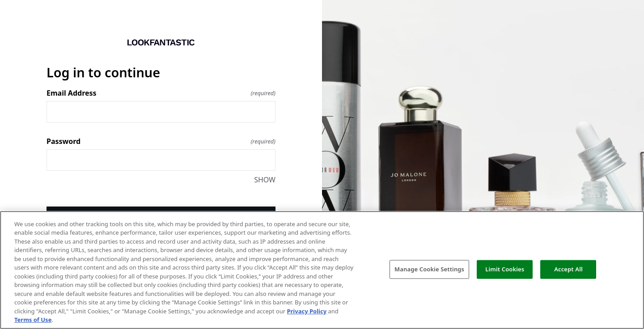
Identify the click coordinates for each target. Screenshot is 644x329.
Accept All (568, 269)
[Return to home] (161, 42)
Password (161, 141)
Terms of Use (33, 320)
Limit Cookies (505, 269)
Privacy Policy (307, 311)
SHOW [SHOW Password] (265, 180)
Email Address (161, 93)
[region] (322, 270)
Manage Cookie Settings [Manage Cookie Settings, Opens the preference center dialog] (429, 269)
